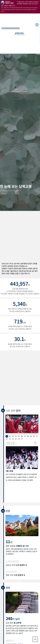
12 (7, 439)
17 (22, 439)
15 (16, 439)
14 (13, 439)
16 (19, 439)
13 (10, 439)
